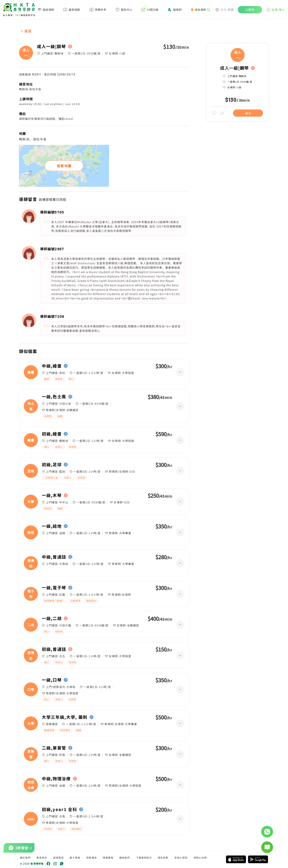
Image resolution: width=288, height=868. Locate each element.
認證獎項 (58, 858)
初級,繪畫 (52, 434)
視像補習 (91, 858)
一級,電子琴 (54, 588)
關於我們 (25, 858)
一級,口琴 (52, 680)
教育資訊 (42, 858)
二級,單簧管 (54, 748)
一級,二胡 (52, 618)
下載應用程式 (144, 858)
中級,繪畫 (52, 366)
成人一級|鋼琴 (51, 47)
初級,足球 (52, 465)
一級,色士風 (54, 397)
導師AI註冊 (200, 858)
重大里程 (75, 858)
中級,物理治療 (56, 779)
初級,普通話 (54, 649)
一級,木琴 (52, 495)
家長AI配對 (181, 858)
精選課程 (108, 858)
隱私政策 (163, 858)
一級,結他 (52, 526)
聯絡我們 (125, 858)
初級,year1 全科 (59, 809)
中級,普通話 (54, 557)
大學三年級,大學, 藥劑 (65, 717)
